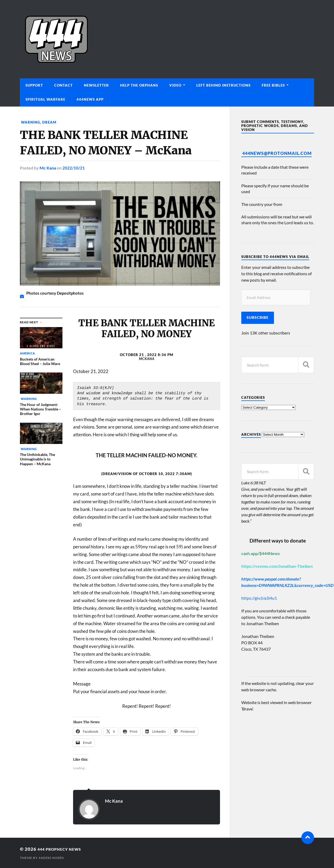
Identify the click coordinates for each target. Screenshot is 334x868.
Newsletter (96, 85)
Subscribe (258, 317)
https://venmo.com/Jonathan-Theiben (277, 566)
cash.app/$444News (261, 553)
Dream (51, 122)
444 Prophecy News (64, 849)
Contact (64, 85)
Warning (31, 122)
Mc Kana (48, 168)
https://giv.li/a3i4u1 (259, 598)
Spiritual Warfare (45, 99)
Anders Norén (52, 858)
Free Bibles (273, 85)
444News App (90, 99)
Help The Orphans (139, 85)
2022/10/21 (74, 168)
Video (175, 85)
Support (34, 85)
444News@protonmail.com (277, 153)
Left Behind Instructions (223, 85)
